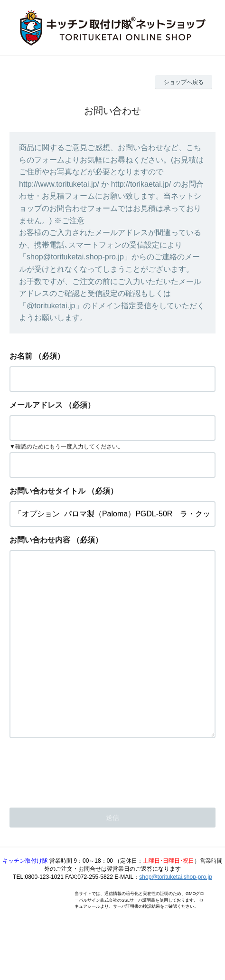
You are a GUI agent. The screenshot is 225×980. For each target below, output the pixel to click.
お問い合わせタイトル (47, 491)
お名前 (21, 356)
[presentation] (82, 808)
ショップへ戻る (184, 82)
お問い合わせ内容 (40, 540)
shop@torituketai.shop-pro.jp (176, 915)
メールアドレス (36, 405)
